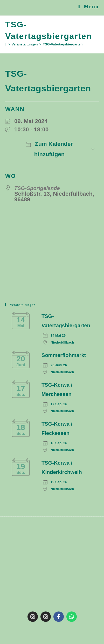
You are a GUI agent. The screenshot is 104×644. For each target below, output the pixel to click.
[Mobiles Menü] (88, 6)
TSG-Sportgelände (37, 188)
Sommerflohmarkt (64, 355)
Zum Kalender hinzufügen (49, 149)
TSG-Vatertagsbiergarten (63, 44)
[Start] (6, 44)
